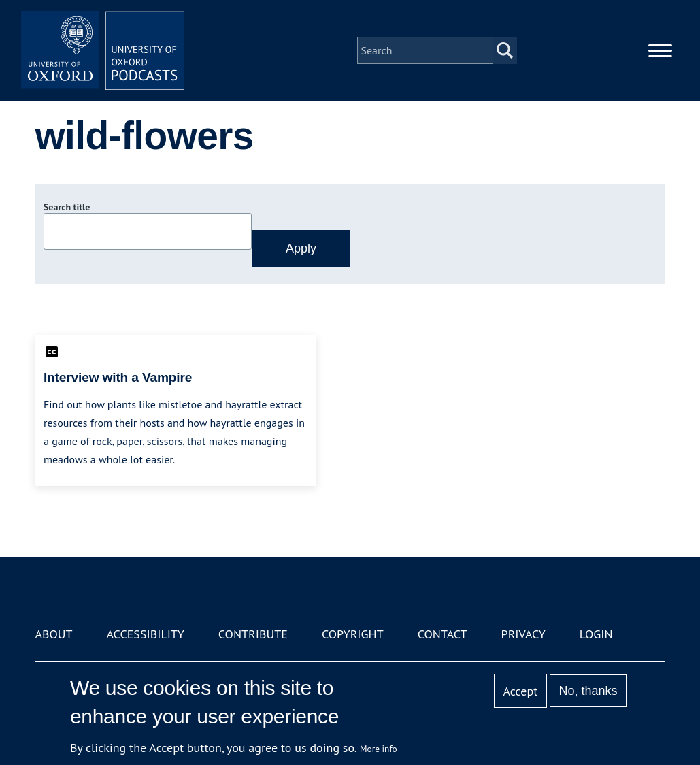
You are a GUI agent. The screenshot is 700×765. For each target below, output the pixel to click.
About (53, 634)
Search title (67, 207)
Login (596, 634)
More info (379, 749)
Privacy (523, 634)
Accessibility (146, 634)
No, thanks (588, 691)
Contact (443, 634)
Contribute (253, 634)
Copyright (353, 634)
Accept (521, 691)
